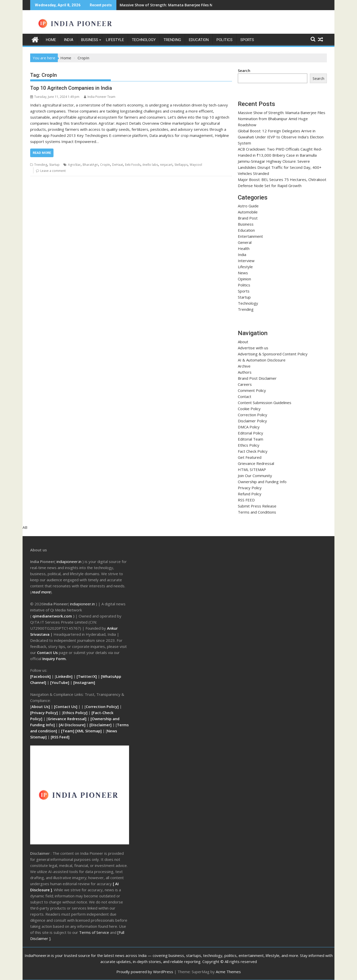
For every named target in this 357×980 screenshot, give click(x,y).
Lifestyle (115, 40)
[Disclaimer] (101, 725)
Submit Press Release (257, 506)
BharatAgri (90, 165)
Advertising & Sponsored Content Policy (273, 354)
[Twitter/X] (87, 676)
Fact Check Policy (253, 451)
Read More (42, 153)
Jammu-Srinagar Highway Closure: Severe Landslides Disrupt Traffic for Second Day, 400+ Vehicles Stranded (280, 167)
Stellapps (181, 165)
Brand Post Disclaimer (257, 378)
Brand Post (248, 218)
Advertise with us (253, 348)
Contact (245, 396)
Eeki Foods (133, 165)
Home (51, 40)
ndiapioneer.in (69, 561)
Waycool (196, 165)
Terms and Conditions (257, 512)
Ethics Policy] (75, 713)
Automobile (248, 212)
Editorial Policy (251, 433)
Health (244, 248)
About (243, 342)
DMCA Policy (249, 427)
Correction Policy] (103, 706)
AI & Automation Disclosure (262, 360)
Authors (245, 372)
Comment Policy (252, 390)
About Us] (41, 706)
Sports (247, 40)
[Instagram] (84, 682)
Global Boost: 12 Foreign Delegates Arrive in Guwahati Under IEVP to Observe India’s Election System (281, 137)
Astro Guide (248, 206)
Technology (144, 40)
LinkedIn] (64, 676)
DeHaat (118, 165)
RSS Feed (60, 737)
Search (244, 70)
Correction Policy (253, 415)
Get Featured (250, 457)
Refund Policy (250, 494)
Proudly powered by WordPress (145, 972)
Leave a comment (53, 171)
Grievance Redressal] (68, 719)
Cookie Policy (249, 409)
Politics (225, 40)
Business (90, 40)
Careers (245, 384)
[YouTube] (60, 682)
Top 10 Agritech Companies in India (71, 88)
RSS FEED (246, 500)
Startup (54, 165)
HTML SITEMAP (252, 469)
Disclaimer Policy (252, 421)
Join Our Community (255, 476)
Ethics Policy (249, 445)
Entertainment (250, 236)
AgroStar (74, 165)
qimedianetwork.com (53, 616)
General (245, 242)
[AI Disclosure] (72, 725)
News (243, 273)
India (69, 40)
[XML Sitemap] (88, 731)
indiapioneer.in (82, 604)
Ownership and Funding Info (262, 482)
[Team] (68, 731)
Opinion (244, 279)
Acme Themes (228, 972)
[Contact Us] (66, 706)
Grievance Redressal (256, 463)
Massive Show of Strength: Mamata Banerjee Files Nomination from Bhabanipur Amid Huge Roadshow (211, 5)
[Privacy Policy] (44, 713)
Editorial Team (251, 439)
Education (199, 40)
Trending (172, 40)
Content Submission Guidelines (265, 403)
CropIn (105, 165)
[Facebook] (40, 676)
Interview (246, 261)
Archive (244, 366)
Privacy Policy (250, 488)
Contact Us (48, 652)
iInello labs (150, 165)
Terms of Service (95, 932)
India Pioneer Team (100, 97)
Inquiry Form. (55, 659)
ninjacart (166, 165)
